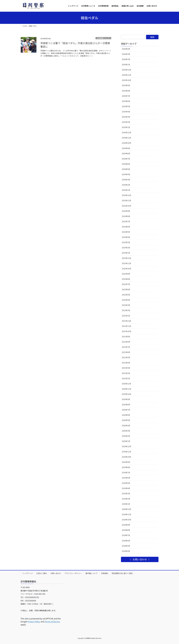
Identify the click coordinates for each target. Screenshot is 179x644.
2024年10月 (126, 143)
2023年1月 (126, 253)
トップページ (28, 573)
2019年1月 (126, 504)
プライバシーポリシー (73, 573)
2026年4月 (126, 49)
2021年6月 (126, 352)
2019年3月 (126, 494)
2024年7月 (126, 159)
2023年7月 (126, 221)
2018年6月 (126, 541)
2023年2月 (126, 248)
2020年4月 (126, 426)
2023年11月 (126, 200)
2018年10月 (126, 520)
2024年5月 (126, 169)
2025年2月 (126, 122)
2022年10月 (126, 269)
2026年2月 (126, 59)
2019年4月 (126, 488)
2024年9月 (126, 148)
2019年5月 (126, 483)
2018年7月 (126, 535)
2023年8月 (126, 216)
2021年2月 (126, 373)
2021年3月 (126, 368)
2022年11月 (126, 263)
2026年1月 (126, 64)
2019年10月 (126, 457)
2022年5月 (126, 295)
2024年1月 (126, 190)
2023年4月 (126, 237)
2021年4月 (126, 363)
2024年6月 (126, 164)
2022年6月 (126, 289)
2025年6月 (126, 101)
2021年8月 (126, 342)
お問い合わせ (56, 573)
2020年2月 (126, 436)
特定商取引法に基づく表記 (122, 573)
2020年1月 (126, 441)
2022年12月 (126, 258)
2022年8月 (126, 279)
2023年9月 (126, 211)
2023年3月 (126, 242)
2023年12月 (126, 195)
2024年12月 (126, 132)
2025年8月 (126, 91)
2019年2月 (126, 499)
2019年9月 (126, 462)
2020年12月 (126, 384)
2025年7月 (126, 96)
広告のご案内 (42, 573)
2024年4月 (126, 174)
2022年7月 (126, 284)
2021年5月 (126, 357)
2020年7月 (126, 410)
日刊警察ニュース (103, 38)
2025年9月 (126, 85)
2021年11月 (126, 326)
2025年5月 (126, 106)
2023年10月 (126, 206)
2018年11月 (126, 514)
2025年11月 (126, 75)
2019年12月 (126, 446)
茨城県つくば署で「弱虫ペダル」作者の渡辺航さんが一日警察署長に (75, 45)
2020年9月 (126, 399)
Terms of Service (52, 622)
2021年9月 (126, 337)
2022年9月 (126, 274)
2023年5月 (126, 232)
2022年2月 (126, 310)
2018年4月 (126, 551)
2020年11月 (126, 389)
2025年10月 (126, 80)
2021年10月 (126, 331)
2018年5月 (126, 546)
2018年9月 (126, 525)
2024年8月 (126, 153)
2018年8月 (126, 530)
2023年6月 (126, 227)
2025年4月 (126, 112)
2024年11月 (126, 138)
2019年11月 (126, 452)
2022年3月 (126, 305)
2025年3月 (126, 117)
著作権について (91, 573)
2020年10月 (126, 394)
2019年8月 (126, 467)
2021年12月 (126, 321)
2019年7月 (126, 472)
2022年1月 (126, 316)
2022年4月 (126, 300)
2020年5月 (126, 420)
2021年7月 (126, 347)
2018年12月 (126, 509)
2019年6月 (126, 478)
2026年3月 (126, 54)
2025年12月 (126, 70)
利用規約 (105, 573)
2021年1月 (126, 378)
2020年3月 (126, 431)
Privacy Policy (34, 622)
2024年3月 (126, 180)
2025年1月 (126, 127)
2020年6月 (126, 415)
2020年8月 (126, 405)
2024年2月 (126, 185)
